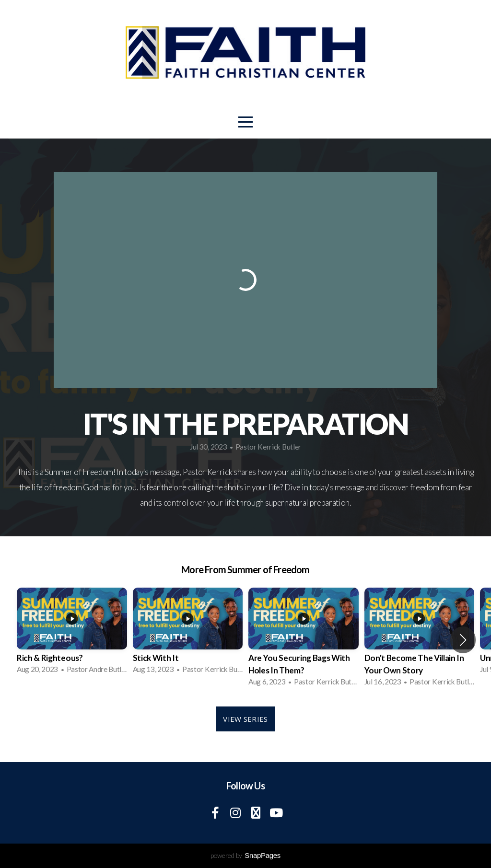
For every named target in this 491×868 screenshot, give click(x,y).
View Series (245, 719)
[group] (72, 634)
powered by (245, 855)
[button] (463, 640)
